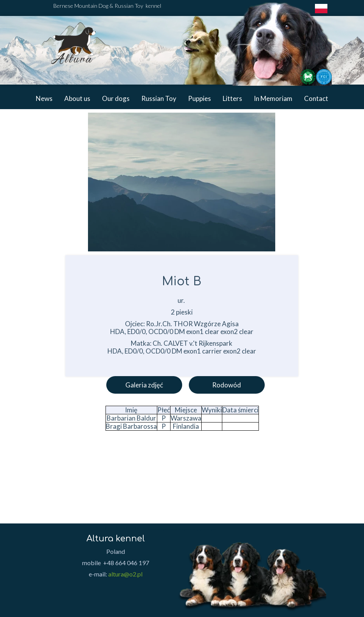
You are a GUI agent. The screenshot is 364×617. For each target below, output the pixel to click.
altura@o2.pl (125, 574)
